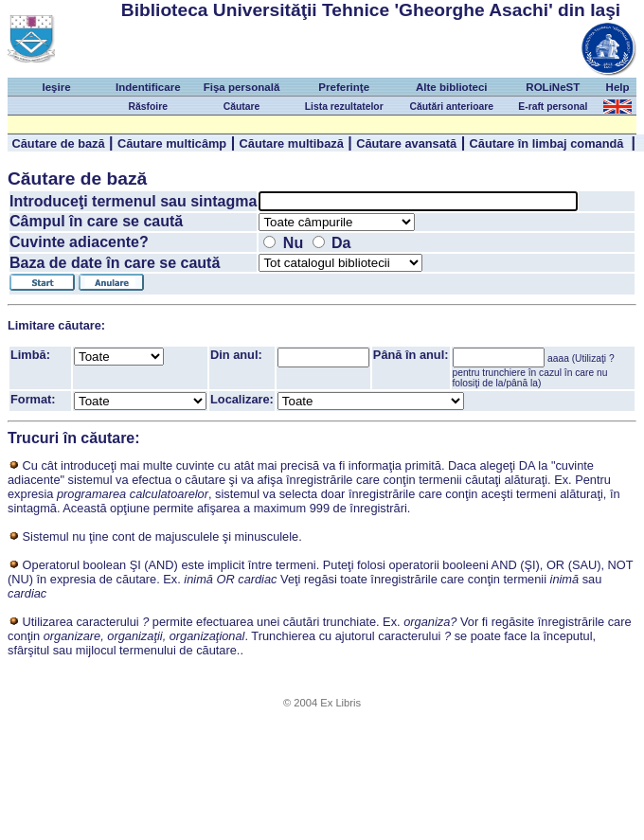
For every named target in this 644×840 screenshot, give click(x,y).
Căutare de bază (58, 143)
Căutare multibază (292, 143)
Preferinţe (344, 87)
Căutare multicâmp (172, 143)
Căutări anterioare (451, 107)
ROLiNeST (553, 87)
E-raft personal (553, 107)
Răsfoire (148, 107)
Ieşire (56, 87)
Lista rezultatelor (344, 107)
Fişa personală (242, 87)
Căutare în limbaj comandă (548, 143)
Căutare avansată (406, 143)
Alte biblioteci (452, 87)
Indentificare (148, 87)
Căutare (242, 107)
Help (618, 87)
